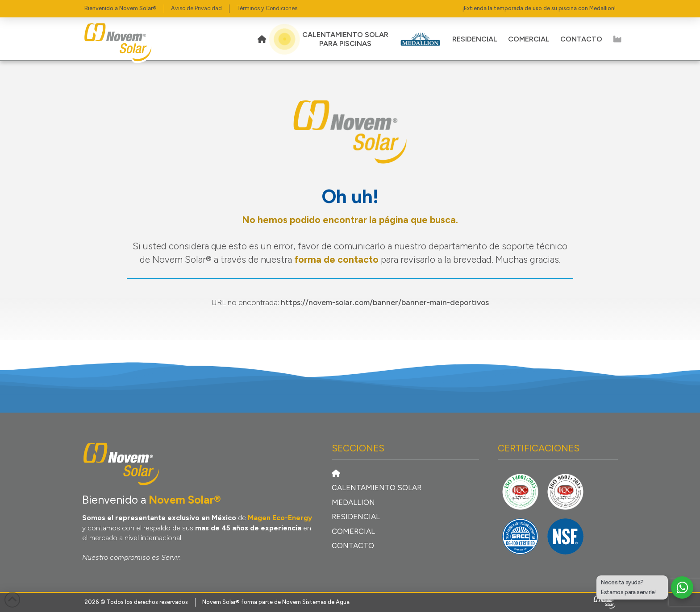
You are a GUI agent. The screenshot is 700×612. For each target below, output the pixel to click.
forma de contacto (336, 259)
